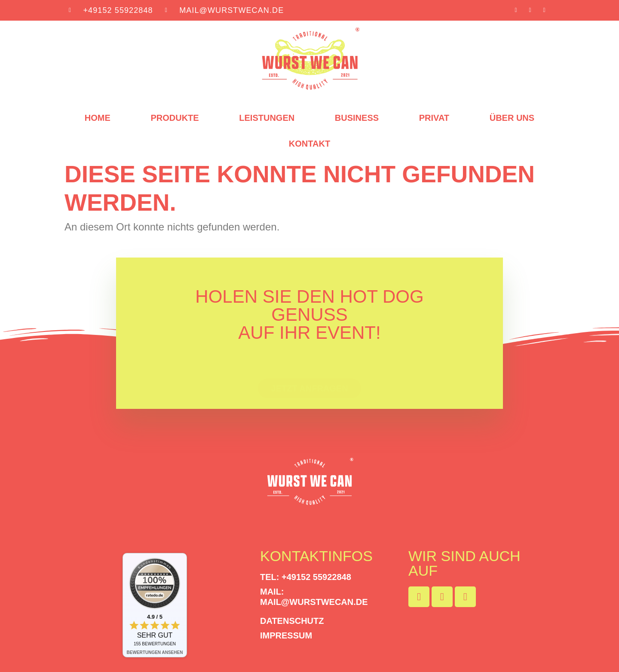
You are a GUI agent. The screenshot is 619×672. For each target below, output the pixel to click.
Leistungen (267, 118)
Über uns (512, 118)
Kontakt (309, 144)
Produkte (175, 118)
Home (98, 118)
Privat (434, 118)
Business (357, 118)
